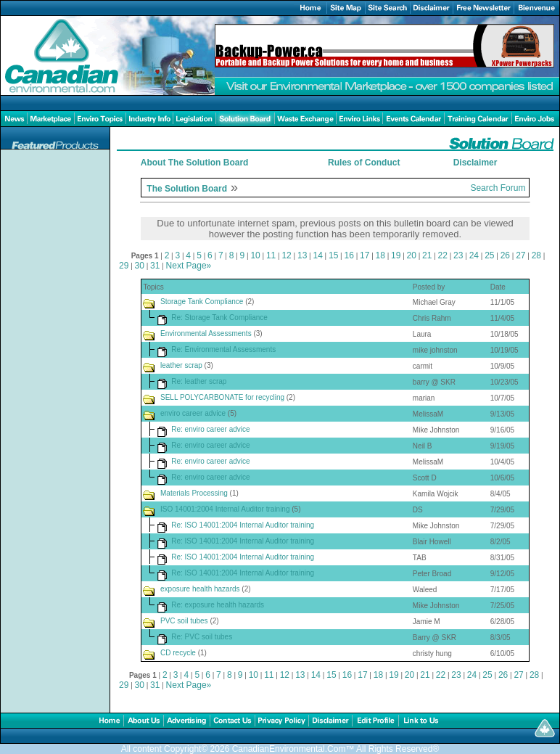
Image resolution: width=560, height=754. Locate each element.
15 (333, 255)
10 (255, 255)
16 (349, 255)
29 (124, 266)
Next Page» (189, 266)
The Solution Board (187, 189)
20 (412, 255)
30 (140, 266)
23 (458, 255)
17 (365, 255)
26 (505, 255)
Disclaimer (475, 163)
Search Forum (498, 188)
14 (317, 255)
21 (427, 255)
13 (302, 255)
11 (271, 255)
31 (155, 266)
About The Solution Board (195, 163)
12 (286, 255)
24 (474, 255)
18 (380, 255)
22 (443, 255)
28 (536, 255)
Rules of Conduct (364, 163)
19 (396, 255)
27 (520, 255)
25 (489, 255)
